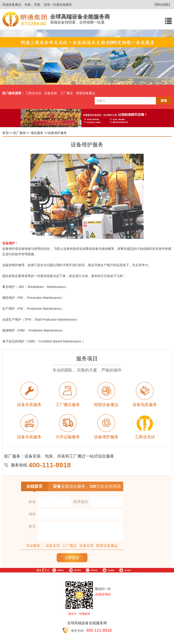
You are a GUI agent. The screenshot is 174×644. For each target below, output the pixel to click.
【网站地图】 (162, 5)
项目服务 (37, 133)
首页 (5, 133)
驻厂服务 (19, 133)
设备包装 (87, 546)
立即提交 (72, 558)
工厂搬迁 (67, 93)
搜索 (164, 101)
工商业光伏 (33, 93)
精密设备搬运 (86, 93)
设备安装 (51, 93)
